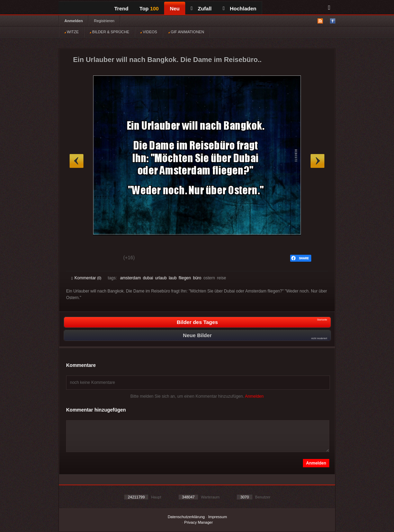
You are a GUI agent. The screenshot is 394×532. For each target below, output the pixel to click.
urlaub (161, 278)
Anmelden (74, 21)
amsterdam (131, 278)
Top (149, 8)
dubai (148, 278)
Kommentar (86, 278)
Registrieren (104, 21)
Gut (79, 259)
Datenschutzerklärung (186, 517)
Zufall (201, 8)
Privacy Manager (199, 522)
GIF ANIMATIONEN (186, 32)
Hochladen (239, 8)
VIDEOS (149, 32)
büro (197, 278)
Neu (174, 8)
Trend (121, 8)
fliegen (185, 278)
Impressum (217, 517)
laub (173, 278)
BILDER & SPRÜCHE (109, 32)
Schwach (105, 259)
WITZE (71, 32)
